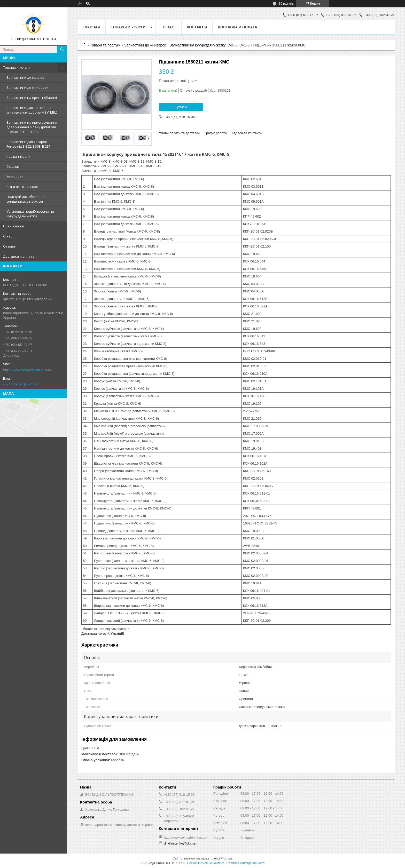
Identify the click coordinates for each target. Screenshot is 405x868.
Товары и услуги (16, 67)
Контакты (197, 27)
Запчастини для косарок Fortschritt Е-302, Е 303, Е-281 (28, 144)
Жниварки (15, 177)
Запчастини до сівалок (25, 77)
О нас (8, 236)
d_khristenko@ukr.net (20, 384)
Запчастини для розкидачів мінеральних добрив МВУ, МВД (32, 110)
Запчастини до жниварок (28, 87)
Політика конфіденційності (246, 863)
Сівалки (13, 166)
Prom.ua (227, 858)
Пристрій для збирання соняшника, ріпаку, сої (25, 199)
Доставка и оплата (19, 256)
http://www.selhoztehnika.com (27, 370)
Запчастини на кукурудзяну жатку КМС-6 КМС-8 (210, 45)
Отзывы (10, 246)
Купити (181, 107)
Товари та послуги (105, 45)
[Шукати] (62, 49)
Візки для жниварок (23, 187)
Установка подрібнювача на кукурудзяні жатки (30, 214)
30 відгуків (286, 4)
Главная (91, 27)
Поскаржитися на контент (205, 863)
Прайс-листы (14, 226)
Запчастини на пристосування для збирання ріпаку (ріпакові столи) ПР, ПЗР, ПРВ (32, 127)
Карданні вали (18, 156)
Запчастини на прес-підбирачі (32, 98)
